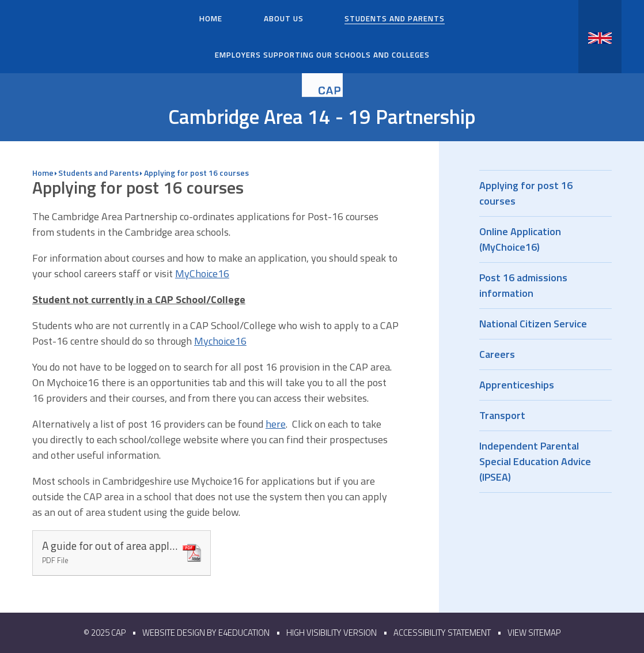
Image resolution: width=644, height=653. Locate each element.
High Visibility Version (332, 633)
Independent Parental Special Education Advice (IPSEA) (545, 461)
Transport (545, 415)
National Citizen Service (545, 324)
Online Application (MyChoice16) (545, 239)
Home (43, 173)
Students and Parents (99, 173)
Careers (545, 354)
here (276, 424)
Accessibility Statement (442, 633)
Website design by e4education (206, 633)
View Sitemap (534, 633)
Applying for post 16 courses (196, 173)
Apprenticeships (545, 385)
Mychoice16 (220, 341)
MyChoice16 (202, 273)
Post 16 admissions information (545, 285)
